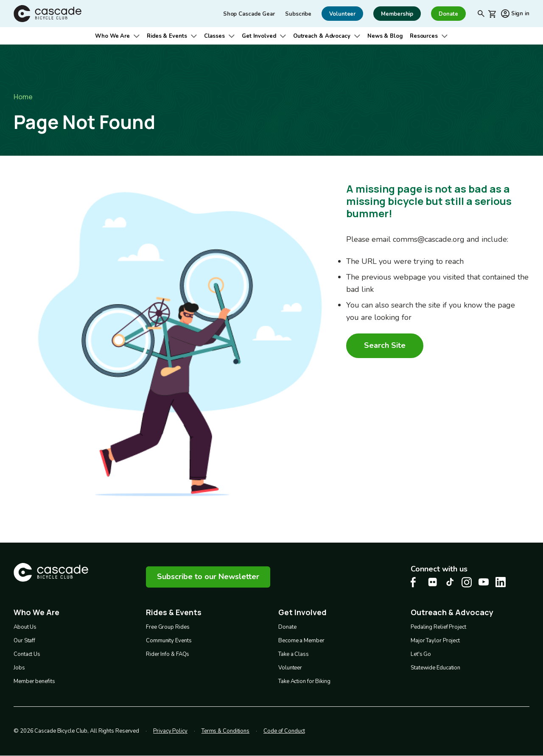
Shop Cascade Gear (249, 14)
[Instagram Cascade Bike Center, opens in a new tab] (467, 582)
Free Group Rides (168, 627)
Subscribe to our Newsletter (208, 577)
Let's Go (421, 654)
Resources (424, 36)
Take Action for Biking (304, 681)
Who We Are (112, 36)
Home (23, 97)
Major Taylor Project (435, 641)
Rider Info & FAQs (168, 654)
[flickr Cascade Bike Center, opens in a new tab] (433, 582)
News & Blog (385, 36)
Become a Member (301, 641)
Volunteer (290, 668)
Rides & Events (167, 36)
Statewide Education (435, 668)
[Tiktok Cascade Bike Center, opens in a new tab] (450, 582)
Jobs (19, 668)
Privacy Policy (170, 731)
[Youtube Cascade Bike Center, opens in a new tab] (484, 582)
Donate (287, 627)
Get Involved (259, 36)
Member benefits (34, 681)
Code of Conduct (284, 731)
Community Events (169, 641)
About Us (25, 627)
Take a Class (294, 654)
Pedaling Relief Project (438, 627)
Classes (214, 36)
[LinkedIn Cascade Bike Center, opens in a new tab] (501, 582)
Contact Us (27, 654)
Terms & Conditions (225, 731)
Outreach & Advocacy (322, 36)
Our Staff (24, 641)
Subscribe (298, 14)
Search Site (385, 345)
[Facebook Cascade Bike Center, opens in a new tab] (416, 582)
